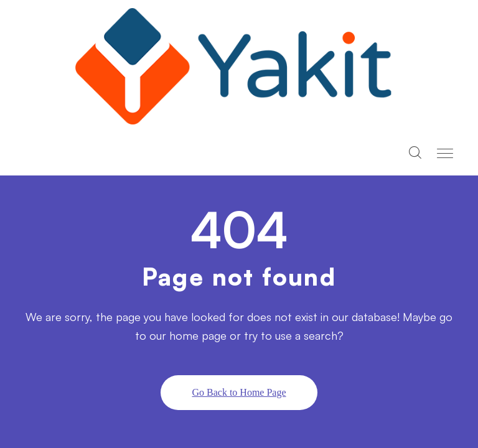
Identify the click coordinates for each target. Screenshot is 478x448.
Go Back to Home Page (239, 392)
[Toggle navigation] (446, 154)
